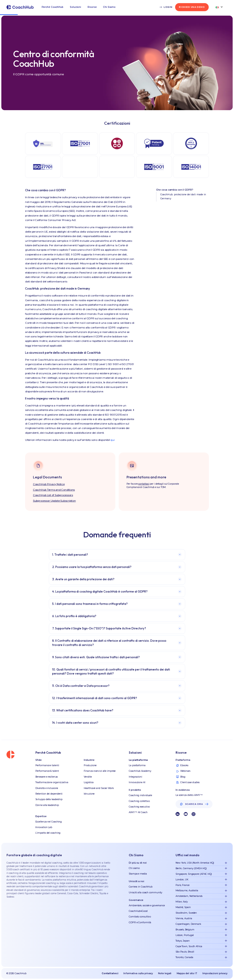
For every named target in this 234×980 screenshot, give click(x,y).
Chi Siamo (109, 7)
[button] (53, 7)
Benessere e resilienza (47, 777)
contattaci (144, 484)
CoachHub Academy (140, 771)
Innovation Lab (44, 827)
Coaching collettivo (139, 801)
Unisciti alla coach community (146, 893)
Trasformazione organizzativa (52, 782)
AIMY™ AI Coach (138, 812)
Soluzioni (75, 7)
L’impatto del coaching (48, 833)
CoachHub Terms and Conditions (54, 490)
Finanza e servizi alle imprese (100, 771)
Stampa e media (138, 874)
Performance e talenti (47, 765)
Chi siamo (134, 868)
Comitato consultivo (140, 917)
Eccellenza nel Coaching (49, 822)
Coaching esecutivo (139, 807)
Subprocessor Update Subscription (54, 501)
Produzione (90, 765)
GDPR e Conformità (140, 922)
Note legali (165, 973)
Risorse (92, 7)
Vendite (88, 777)
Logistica (89, 782)
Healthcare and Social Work (99, 788)
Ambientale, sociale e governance (147, 905)
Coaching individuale (140, 795)
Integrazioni (135, 777)
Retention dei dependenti (49, 794)
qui (112, 440)
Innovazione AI (137, 782)
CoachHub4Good (138, 911)
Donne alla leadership (47, 805)
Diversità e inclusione (47, 788)
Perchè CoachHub (53, 7)
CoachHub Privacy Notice (49, 484)
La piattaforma (137, 765)
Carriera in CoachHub (141, 887)
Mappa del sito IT (187, 973)
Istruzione (89, 794)
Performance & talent (47, 771)
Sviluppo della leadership (49, 799)
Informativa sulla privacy (138, 973)
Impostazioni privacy (215, 973)
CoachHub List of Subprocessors (53, 495)
